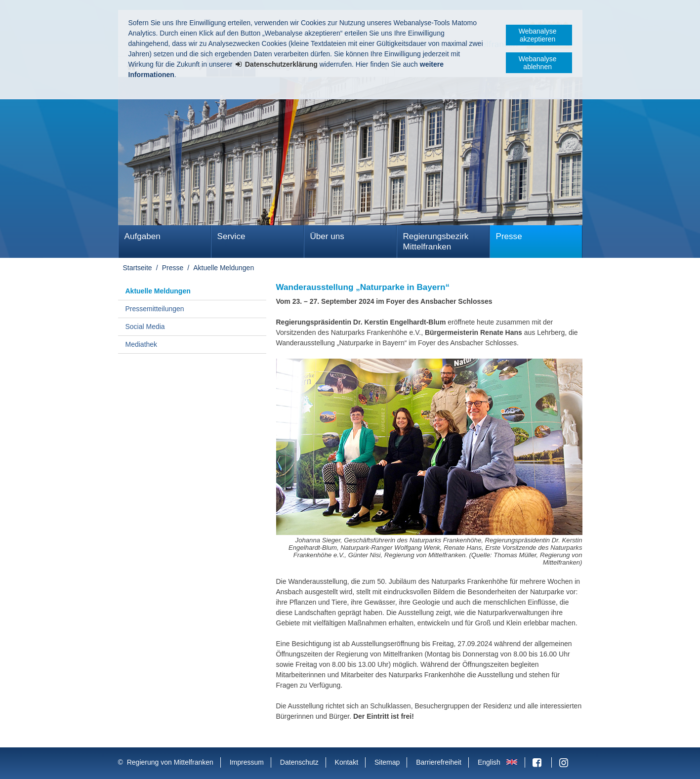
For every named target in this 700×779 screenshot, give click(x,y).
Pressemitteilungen (155, 309)
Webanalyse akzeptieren (538, 35)
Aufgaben (143, 236)
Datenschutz (299, 762)
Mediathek (142, 344)
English (489, 762)
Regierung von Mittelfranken (170, 762)
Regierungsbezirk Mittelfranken (436, 242)
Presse (509, 236)
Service (231, 236)
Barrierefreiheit (439, 762)
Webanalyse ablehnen (538, 63)
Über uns (327, 236)
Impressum (247, 762)
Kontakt (347, 762)
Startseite (138, 268)
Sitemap (387, 762)
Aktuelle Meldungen (224, 268)
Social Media (145, 327)
